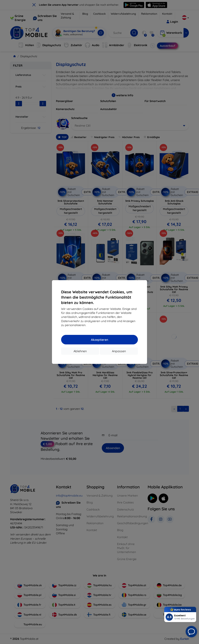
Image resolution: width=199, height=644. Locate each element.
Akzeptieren (99, 340)
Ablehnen (80, 351)
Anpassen (119, 351)
